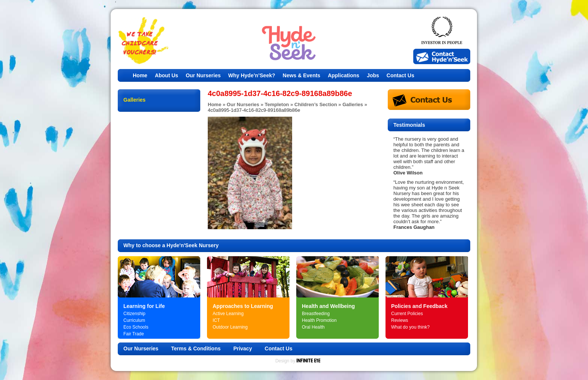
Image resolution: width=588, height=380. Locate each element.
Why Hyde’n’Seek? (252, 75)
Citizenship (134, 314)
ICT (216, 320)
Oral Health (313, 327)
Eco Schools (136, 327)
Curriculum (134, 320)
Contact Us (400, 75)
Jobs (373, 75)
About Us (166, 75)
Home (140, 75)
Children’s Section (316, 104)
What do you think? (410, 327)
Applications (343, 75)
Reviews (400, 320)
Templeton (277, 104)
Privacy (243, 348)
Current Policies (407, 314)
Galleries (353, 104)
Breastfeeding (316, 314)
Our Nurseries (203, 75)
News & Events (301, 75)
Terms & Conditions (196, 348)
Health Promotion (319, 320)
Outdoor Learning (230, 327)
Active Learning (228, 314)
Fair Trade (134, 334)
